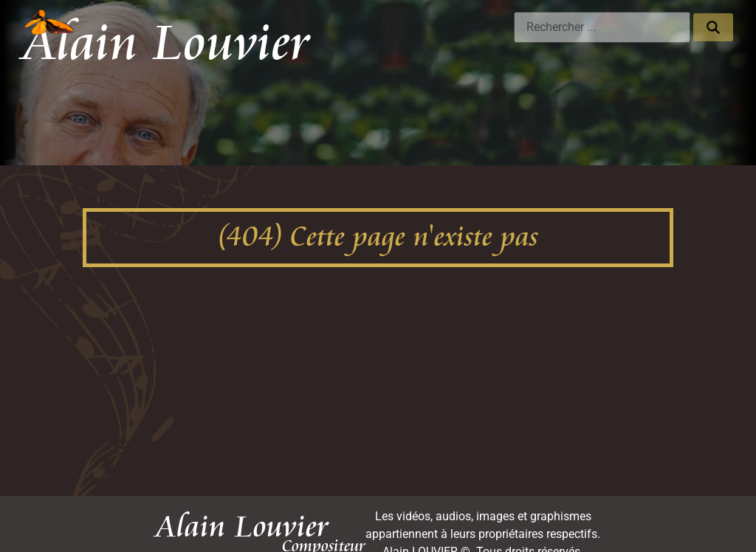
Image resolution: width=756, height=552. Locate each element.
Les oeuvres (110, 101)
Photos (267, 101)
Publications (496, 101)
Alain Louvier (166, 44)
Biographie (413, 101)
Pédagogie (335, 101)
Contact (708, 138)
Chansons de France (601, 101)
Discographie (194, 101)
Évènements (700, 101)
